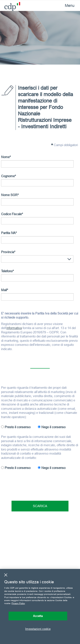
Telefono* (7, 271)
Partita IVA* (9, 233)
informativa (14, 328)
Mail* (5, 290)
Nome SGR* (10, 195)
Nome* (6, 157)
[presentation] (33, 484)
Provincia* (8, 252)
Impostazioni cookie (38, 629)
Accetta (38, 616)
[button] (69, 259)
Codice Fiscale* (12, 214)
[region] (40, 606)
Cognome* (9, 176)
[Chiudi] (6, 575)
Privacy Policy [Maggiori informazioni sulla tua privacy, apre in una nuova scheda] (18, 603)
